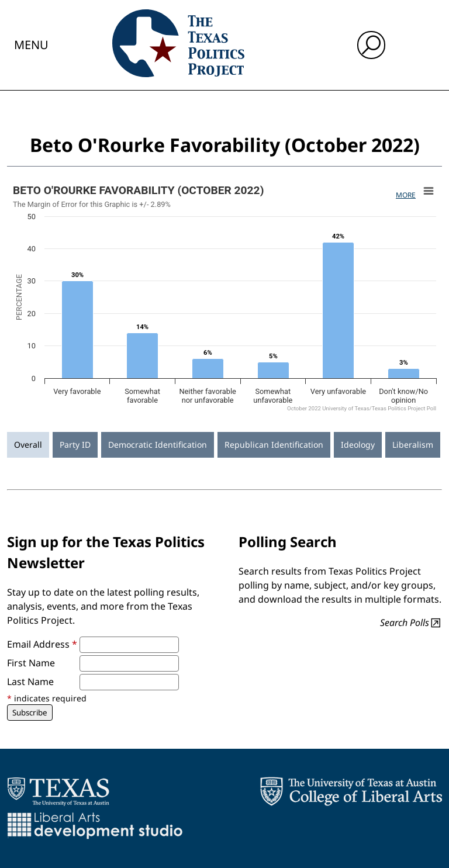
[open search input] (371, 45)
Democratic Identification (158, 445)
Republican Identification (274, 445)
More (406, 195)
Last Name (30, 682)
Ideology (358, 445)
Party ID (75, 445)
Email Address (42, 644)
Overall (28, 445)
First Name (31, 663)
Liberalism (413, 445)
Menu (31, 45)
